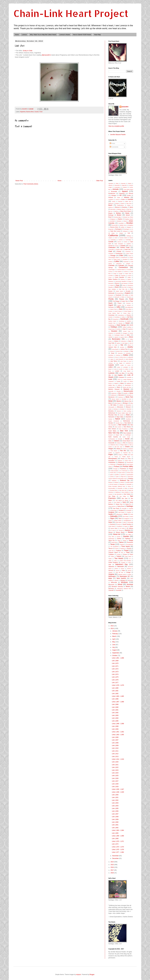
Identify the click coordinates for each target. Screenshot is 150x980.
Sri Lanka (122, 528)
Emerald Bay (120, 293)
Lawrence (128, 363)
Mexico (119, 401)
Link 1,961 (115, 825)
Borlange (111, 215)
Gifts (118, 307)
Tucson (125, 554)
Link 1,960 (115, 822)
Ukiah (110, 561)
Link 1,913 (115, 757)
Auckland (111, 199)
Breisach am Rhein (128, 217)
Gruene (129, 315)
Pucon (131, 471)
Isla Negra (125, 343)
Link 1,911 (115, 751)
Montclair (129, 409)
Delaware (111, 281)
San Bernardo (118, 494)
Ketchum (118, 355)
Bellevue (111, 207)
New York (124, 431)
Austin (123, 199)
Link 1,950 (115, 795)
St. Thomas (120, 530)
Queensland (130, 475)
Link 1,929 (115, 787)
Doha (124, 285)
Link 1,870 (115, 663)
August (115, 650)
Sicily (132, 514)
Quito (117, 477)
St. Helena (130, 528)
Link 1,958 (115, 817)
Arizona (131, 193)
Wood (120, 584)
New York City (114, 433)
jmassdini (125, 107)
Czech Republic (119, 277)
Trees (128, 552)
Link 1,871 (115, 666)
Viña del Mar (119, 572)
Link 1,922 (115, 767)
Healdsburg (111, 325)
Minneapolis (111, 407)
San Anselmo (125, 492)
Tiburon (111, 548)
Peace (116, 457)
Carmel (110, 246)
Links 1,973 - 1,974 (118, 847)
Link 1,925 (115, 776)
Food (41, 112)
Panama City (127, 453)
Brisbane (119, 221)
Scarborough (113, 510)
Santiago (130, 506)
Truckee (118, 554)
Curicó (129, 276)
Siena (132, 516)
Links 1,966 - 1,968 (118, 836)
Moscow (119, 411)
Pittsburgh (113, 464)
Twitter (110, 559)
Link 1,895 (115, 721)
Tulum (131, 554)
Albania (110, 185)
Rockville (129, 484)
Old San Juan (118, 447)
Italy (122, 345)
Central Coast (125, 247)
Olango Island (124, 445)
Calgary (121, 233)
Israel (116, 345)
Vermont (111, 570)
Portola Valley (128, 466)
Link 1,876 (115, 680)
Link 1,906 (115, 737)
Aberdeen (111, 183)
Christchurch (124, 257)
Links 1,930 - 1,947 (118, 789)
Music (128, 415)
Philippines (121, 462)
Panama (118, 453)
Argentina (23, 112)
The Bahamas (129, 545)
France (120, 303)
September (116, 653)
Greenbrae (111, 315)
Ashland (111, 197)
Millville (121, 405)
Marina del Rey (127, 387)
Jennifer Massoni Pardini (118, 135)
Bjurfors (116, 211)
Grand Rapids (128, 311)
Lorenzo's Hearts (65, 35)
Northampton (112, 439)
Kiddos (126, 355)
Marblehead (111, 387)
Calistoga (129, 236)
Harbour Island (112, 321)
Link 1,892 (115, 713)
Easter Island (119, 291)
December (116, 858)
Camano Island (123, 238)
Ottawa (118, 449)
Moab (110, 409)
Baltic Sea (128, 201)
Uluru (115, 561)
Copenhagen (112, 270)
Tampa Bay (114, 542)
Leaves (111, 365)
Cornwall (129, 270)
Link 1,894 (115, 718)
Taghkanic (128, 539)
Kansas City (119, 351)
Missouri (128, 407)
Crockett (111, 276)
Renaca (110, 482)
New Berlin (128, 423)
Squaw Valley (114, 528)
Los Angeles (119, 375)
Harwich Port (112, 323)
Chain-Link (127, 249)
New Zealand (127, 433)
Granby (110, 311)
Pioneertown (130, 463)
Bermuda (113, 209)
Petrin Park (128, 461)
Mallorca (120, 385)
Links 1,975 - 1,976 (118, 850)
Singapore (127, 519)
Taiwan (125, 541)
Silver (120, 518)
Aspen (119, 197)
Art (120, 195)
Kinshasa (111, 357)
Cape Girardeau (119, 244)
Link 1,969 (115, 839)
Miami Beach (117, 403)
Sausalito (124, 508)
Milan (132, 403)
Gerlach (129, 305)
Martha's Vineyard (114, 389)
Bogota (110, 213)
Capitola (128, 244)
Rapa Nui (123, 477)
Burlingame (119, 229)
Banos (123, 203)
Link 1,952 (115, 800)
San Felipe (123, 496)
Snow (110, 522)
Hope (124, 329)
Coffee (117, 261)
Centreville (111, 250)
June (114, 645)
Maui (120, 393)
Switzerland (111, 539)
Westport (123, 580)
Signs (112, 518)
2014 (112, 862)
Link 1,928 (115, 784)
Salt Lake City (123, 490)
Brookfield (121, 223)
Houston (114, 331)
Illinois (131, 337)
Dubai (130, 287)
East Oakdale (112, 289)
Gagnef (111, 305)
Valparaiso (111, 566)
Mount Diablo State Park (125, 413)
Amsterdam (117, 187)
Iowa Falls (111, 343)
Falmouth (117, 297)
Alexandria (117, 185)
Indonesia (123, 341)
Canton (126, 242)
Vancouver (120, 566)
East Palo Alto (123, 289)
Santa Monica (112, 506)
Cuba (116, 275)
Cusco (110, 277)
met (130, 399)
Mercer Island (115, 399)
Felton (123, 297)
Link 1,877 (115, 683)
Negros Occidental (114, 421)
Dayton (129, 279)
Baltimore (111, 203)
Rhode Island (130, 482)
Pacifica (125, 449)
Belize (129, 205)
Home (17, 35)
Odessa (119, 443)
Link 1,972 (115, 844)
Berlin (131, 207)
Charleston (128, 252)
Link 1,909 (115, 746)
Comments (114, 147)
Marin (119, 387)
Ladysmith (130, 357)
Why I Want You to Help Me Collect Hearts (43, 35)
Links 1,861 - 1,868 (118, 658)
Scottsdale (129, 510)
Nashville (128, 417)
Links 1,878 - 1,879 (118, 685)
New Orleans (112, 429)
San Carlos (127, 494)
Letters (111, 367)
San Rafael (117, 502)
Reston (122, 482)
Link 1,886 (115, 699)
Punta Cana (130, 473)
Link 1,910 (115, 748)
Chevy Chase (129, 254)
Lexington (126, 367)
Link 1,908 (115, 743)
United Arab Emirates (125, 561)
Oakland (117, 441)
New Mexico (127, 427)
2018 (112, 873)
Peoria (123, 459)
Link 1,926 (115, 778)
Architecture (112, 193)
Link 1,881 (115, 691)
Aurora (117, 199)
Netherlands (127, 421)
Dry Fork (124, 287)
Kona (116, 357)
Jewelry (130, 347)
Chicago (113, 256)
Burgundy (111, 229)
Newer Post (19, 181)
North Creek (126, 437)
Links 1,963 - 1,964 (118, 830)
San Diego (112, 496)
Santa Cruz (119, 504)
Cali (129, 233)
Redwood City (125, 480)
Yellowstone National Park (124, 589)
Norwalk (120, 439)
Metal (110, 401)
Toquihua (123, 549)
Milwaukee (128, 405)
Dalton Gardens (113, 279)
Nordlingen (128, 435)
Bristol (125, 221)
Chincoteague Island (114, 257)
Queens (123, 475)
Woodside (130, 584)
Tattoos (121, 542)
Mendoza (121, 397)
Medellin (125, 393)
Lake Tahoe (114, 361)
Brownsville (115, 225)
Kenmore (120, 353)
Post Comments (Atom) (31, 184)
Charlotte (111, 254)
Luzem (125, 381)
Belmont (117, 207)
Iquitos (118, 343)
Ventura (129, 569)
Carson (117, 246)
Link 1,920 (115, 762)
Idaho (128, 335)
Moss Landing (127, 411)
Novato (127, 439)
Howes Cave (127, 331)
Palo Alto (123, 451)
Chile (121, 255)
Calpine (110, 238)
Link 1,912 (115, 754)
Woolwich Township (117, 586)
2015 (112, 865)
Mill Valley (113, 405)
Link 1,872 (115, 669)
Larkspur (111, 363)
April (114, 639)
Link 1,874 (115, 674)
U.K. (130, 559)
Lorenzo (24, 35)
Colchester (126, 262)
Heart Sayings (121, 325)
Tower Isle (111, 551)
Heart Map (97, 35)
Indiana (116, 341)
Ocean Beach (126, 441)
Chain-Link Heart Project (71, 13)
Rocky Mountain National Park (117, 486)
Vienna (129, 571)
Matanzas (114, 393)
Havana (120, 323)
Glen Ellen (129, 309)
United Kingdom (113, 562)
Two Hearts (119, 558)
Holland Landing (127, 327)
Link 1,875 (115, 677)
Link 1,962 (115, 828)
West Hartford (121, 578)
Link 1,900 (115, 729)
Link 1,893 (115, 715)
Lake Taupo (123, 361)
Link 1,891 (115, 710)
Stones (130, 532)
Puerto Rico (113, 473)
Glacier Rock (113, 309)
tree (122, 552)
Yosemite (111, 590)
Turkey (112, 556)
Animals (116, 189)
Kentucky (128, 353)
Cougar (121, 274)
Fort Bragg (116, 301)
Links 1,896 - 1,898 (118, 724)
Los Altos (122, 373)
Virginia (111, 574)
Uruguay (123, 562)
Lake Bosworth (119, 359)
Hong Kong (111, 329)
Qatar (112, 475)
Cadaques (125, 231)
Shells (126, 514)
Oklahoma (130, 443)
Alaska (129, 183)
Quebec (117, 475)
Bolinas (118, 213)
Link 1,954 (115, 806)
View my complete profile (116, 126)
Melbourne (114, 395)
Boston (119, 215)
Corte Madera (118, 272)
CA (132, 229)
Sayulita (131, 508)
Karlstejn (126, 351)
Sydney (119, 539)
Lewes (119, 367)
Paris (126, 455)
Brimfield (112, 221)
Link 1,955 (115, 808)
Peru (129, 459)
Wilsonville (114, 582)
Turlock (119, 556)
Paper (111, 454)
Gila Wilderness (129, 307)
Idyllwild (110, 337)
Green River (127, 313)
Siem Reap (125, 516)
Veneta (116, 569)
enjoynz (79, 975)
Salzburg (117, 492)
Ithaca (129, 345)
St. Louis (113, 530)
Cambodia (113, 240)
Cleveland (125, 259)
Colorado (121, 266)
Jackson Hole (112, 347)
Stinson (111, 532)
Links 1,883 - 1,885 (118, 696)
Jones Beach (115, 349)
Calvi (116, 238)
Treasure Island (113, 552)
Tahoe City (112, 540)
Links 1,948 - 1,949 (118, 792)
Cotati (115, 274)
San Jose (125, 498)
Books (127, 213)
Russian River (114, 490)
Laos (130, 361)
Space (126, 526)
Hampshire (116, 319)
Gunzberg (117, 317)
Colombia (111, 266)
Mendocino (112, 397)
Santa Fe (128, 504)
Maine (122, 383)
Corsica (110, 272)
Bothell (128, 215)
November (116, 856)
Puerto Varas (122, 473)
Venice (122, 569)
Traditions (119, 551)
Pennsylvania (113, 459)
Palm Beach (114, 451)
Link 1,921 (115, 765)
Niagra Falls (119, 435)
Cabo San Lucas (115, 231)
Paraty (120, 455)
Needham (128, 419)
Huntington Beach (119, 335)
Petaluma (120, 461)
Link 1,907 (115, 740)
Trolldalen (111, 554)
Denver (117, 283)
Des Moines (124, 283)
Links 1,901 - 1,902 (118, 732)
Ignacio (116, 337)
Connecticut (123, 267)
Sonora (119, 524)
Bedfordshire (120, 205)
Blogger (92, 975)
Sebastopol (119, 514)
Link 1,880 (115, 688)
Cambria (120, 240)
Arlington (114, 195)
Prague (131, 469)
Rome (129, 486)
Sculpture (111, 512)
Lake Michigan (129, 359)
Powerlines (123, 469)
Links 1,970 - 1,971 (118, 841)
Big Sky (129, 209)
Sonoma (112, 524)
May (114, 642)
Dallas (129, 277)
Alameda (123, 183)
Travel (126, 550)
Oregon (111, 449)
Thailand (122, 545)
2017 (112, 870)
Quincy (112, 477)
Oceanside (111, 443)
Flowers (122, 299)
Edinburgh (111, 293)
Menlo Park (129, 397)
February (115, 634)
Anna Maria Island (128, 189)
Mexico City (128, 401)
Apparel (125, 191)
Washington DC (125, 576)
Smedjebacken (127, 521)
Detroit (112, 285)
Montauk (122, 409)
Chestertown (119, 253)
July (114, 647)
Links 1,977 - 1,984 (118, 852)
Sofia (124, 522)
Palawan (131, 449)
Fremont (128, 303)
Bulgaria (129, 227)
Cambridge (128, 240)
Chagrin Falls (119, 250)
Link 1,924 (115, 773)
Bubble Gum (123, 225)
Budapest (131, 225)
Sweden (126, 536)
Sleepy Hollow (118, 521)
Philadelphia (112, 462)
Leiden (122, 365)
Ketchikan (111, 355)
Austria (114, 201)
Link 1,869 (115, 661)
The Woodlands (114, 547)
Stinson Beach (120, 532)
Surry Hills (111, 537)
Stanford (127, 530)
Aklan (117, 183)
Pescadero (111, 461)
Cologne (128, 264)
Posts (112, 143)
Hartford (129, 321)
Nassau (110, 419)
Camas (131, 238)
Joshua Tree (124, 349)
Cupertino (123, 276)
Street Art (117, 534)
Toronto (129, 548)
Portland (117, 467)
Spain (131, 526)
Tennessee (130, 542)
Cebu (130, 246)
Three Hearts (126, 546)
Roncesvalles (112, 488)
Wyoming (111, 588)
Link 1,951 (115, 797)
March (114, 636)
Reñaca (116, 482)
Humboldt (118, 333)
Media (131, 393)
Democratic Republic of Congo (123, 281)
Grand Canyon (118, 311)
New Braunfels (112, 425)
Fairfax (126, 295)
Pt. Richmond (124, 471)
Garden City (121, 305)
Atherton (127, 197)
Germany (111, 307)
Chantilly (119, 251)
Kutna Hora (123, 357)
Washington (112, 576)
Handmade (124, 319)
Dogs (118, 285)
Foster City (125, 301)
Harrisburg (122, 321)
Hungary (125, 333)
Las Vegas (119, 363)
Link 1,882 (115, 694)
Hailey (123, 317)
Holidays (114, 327)
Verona (118, 571)
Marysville (111, 391)
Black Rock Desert (126, 211)
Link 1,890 (115, 707)
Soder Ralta (118, 522)
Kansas (112, 351)
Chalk (110, 251)
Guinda (110, 317)
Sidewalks (114, 516)
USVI (129, 562)
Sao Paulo (116, 508)
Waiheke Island (122, 574)
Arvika (129, 195)
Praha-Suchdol (114, 471)
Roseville (120, 488)
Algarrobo (124, 185)
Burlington (127, 229)
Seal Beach (121, 512)
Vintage (128, 572)
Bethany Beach (121, 209)
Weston (116, 580)
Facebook (118, 295)
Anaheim (125, 187)
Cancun (119, 242)
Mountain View (113, 415)
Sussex (118, 537)
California (113, 235)
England (127, 293)
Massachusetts (128, 391)
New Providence (123, 429)
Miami (110, 403)
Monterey (111, 411)
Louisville (129, 377)
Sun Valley (128, 534)
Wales (130, 574)
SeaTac (129, 512)
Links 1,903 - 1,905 (118, 735)
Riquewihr (122, 484)
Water (110, 578)
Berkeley (125, 207)
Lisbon (127, 369)
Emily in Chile (28, 51)
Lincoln (121, 369)
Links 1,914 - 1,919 (118, 759)
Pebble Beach (126, 457)
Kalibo (131, 349)
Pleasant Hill (121, 464)
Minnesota (120, 407)
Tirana (117, 549)
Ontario (127, 447)
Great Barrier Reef (114, 313)
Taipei (119, 541)
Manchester (128, 385)
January (115, 631)
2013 (112, 628)
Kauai (113, 353)
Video (123, 570)
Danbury (123, 279)
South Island (112, 526)
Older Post (100, 181)
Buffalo (123, 227)
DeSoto (131, 283)
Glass (121, 309)
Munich (122, 415)
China (130, 256)
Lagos (112, 359)
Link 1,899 (115, 726)
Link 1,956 (115, 811)
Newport (111, 435)
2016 (112, 867)
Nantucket (111, 417)
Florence (129, 297)
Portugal (115, 469)
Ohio (124, 443)
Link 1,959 (115, 819)
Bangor (117, 203)
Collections (119, 264)
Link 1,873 (115, 672)
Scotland (121, 510)
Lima (115, 369)
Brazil (110, 217)
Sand (124, 502)
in (126, 339)
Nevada (111, 423)
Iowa (130, 341)
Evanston (111, 295)
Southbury (120, 526)
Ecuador (128, 291)
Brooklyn (130, 223)
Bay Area (129, 203)
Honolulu (118, 329)
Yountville (118, 590)
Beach (110, 205)
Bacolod (120, 201)
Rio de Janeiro (114, 484)
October (115, 656)
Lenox (129, 365)
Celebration (112, 247)
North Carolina (113, 437)
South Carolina (127, 524)
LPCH (119, 379)
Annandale (114, 191)
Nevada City (119, 423)
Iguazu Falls (124, 337)
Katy (132, 351)
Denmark (111, 283)
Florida (111, 299)
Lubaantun (111, 381)
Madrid (116, 383)
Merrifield (124, 399)
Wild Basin (130, 580)
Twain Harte (128, 556)
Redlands (114, 481)
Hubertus (111, 333)
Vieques (110, 572)
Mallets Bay (112, 385)
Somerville (130, 522)
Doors (117, 287)
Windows (124, 582)
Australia (130, 199)
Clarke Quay (117, 259)
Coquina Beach (121, 270)
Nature (118, 419)
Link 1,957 (115, 814)
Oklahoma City (114, 445)
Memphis (129, 395)
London (117, 371)
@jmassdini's (46, 55)
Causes (37, 112)
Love (110, 379)
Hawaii (127, 323)
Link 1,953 (115, 803)
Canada (111, 242)
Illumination (116, 339)
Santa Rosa (121, 506)
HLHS (131, 325)
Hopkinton (130, 329)
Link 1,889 (115, 704)
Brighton (120, 219)
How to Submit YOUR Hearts (82, 35)
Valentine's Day (121, 564)
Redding (131, 478)
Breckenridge (117, 217)
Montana (116, 409)
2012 (112, 626)
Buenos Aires (30, 112)
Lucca (118, 381)
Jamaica (122, 347)
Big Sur (110, 211)
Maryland (126, 389)
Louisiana (121, 377)
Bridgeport (113, 219)
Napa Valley (120, 417)
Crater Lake (128, 274)
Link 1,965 (115, 833)
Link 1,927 (115, 781)
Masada (118, 391)
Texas (112, 544)
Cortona (126, 272)
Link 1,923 (115, 770)
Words (128, 586)
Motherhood (112, 413)
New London (118, 427)
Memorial (121, 395)
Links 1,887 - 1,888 (118, 702)
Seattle (111, 514)
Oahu (110, 441)
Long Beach (127, 371)
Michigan (125, 403)
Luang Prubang (127, 379)
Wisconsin (111, 584)
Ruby (126, 488)
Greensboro (121, 315)
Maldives (129, 383)
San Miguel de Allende (122, 500)
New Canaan (123, 425)
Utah (110, 564)
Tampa (131, 540)
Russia (131, 488)
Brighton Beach (129, 219)
